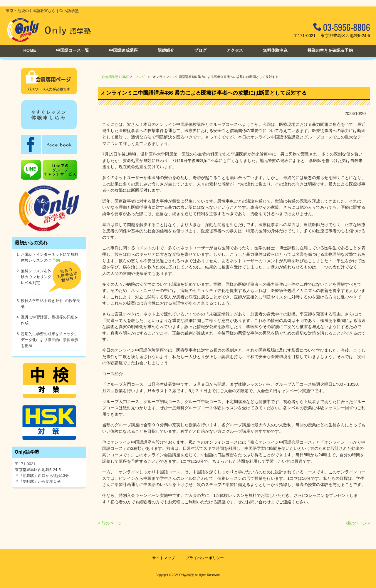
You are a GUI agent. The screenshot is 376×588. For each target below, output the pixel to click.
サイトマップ (164, 558)
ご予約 (54, 260)
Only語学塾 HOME (115, 77)
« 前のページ (110, 523)
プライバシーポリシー (205, 558)
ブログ (140, 77)
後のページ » (358, 523)
